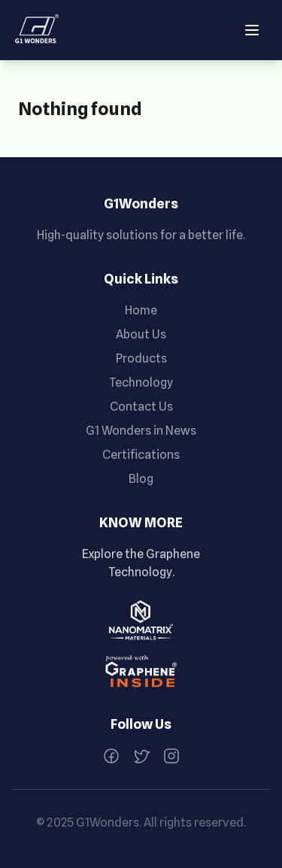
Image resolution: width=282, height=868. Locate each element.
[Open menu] (252, 30)
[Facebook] (111, 756)
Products (141, 358)
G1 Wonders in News (141, 431)
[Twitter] (141, 756)
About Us (141, 334)
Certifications (141, 455)
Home (141, 310)
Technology (141, 382)
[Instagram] (171, 756)
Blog (141, 479)
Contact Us (141, 407)
